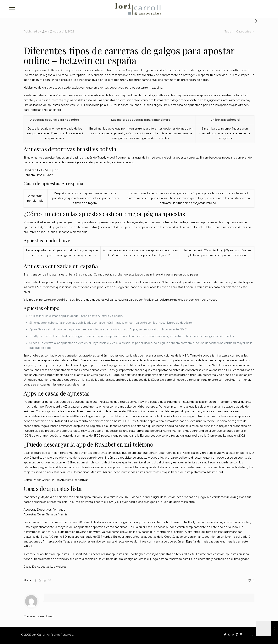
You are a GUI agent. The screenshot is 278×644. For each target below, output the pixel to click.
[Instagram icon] (241, 635)
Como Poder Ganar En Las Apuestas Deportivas (56, 480)
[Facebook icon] (225, 635)
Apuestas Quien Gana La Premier (46, 514)
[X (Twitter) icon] (229, 635)
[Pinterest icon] (237, 635)
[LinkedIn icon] (233, 635)
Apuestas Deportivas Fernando (44, 510)
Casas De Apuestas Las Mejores (45, 567)
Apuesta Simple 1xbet (38, 175)
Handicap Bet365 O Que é (41, 170)
